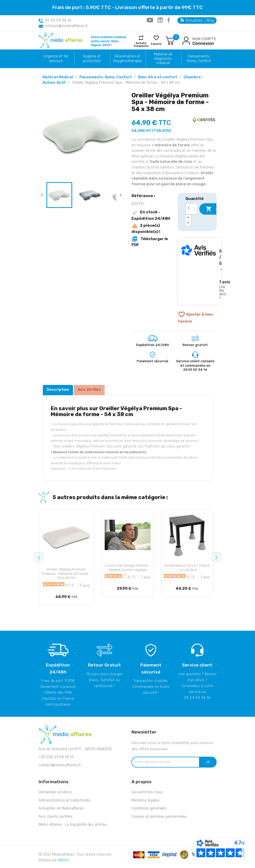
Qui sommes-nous (147, 792)
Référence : (143, 196)
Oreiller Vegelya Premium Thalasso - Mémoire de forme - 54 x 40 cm (66, 574)
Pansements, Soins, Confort (199, 58)
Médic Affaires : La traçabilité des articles (73, 825)
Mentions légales (145, 800)
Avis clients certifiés (56, 817)
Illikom (64, 860)
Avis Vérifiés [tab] (89, 390)
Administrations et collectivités (65, 800)
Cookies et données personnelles (159, 817)
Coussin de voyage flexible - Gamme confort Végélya (127, 568)
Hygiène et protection (92, 58)
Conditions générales (149, 808)
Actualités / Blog (197, 20)
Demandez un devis (55, 792)
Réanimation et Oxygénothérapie (127, 58)
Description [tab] (58, 390)
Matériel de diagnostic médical (163, 59)
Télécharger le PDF (150, 242)
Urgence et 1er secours (56, 58)
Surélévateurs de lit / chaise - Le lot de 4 (187, 568)
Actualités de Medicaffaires (61, 808)
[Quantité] (192, 209)
